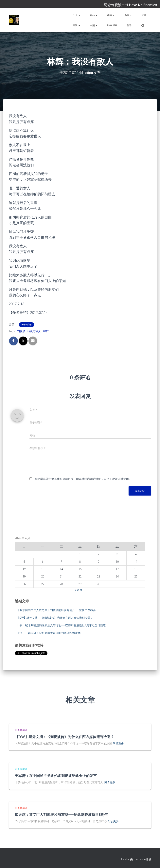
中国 (94, 25)
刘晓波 (21, 331)
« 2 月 (79, 590)
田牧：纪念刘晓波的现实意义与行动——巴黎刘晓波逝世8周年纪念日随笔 (61, 625)
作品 (94, 15)
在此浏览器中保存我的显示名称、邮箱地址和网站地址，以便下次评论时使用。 (83, 479)
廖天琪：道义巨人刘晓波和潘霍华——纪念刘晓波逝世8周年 (61, 814)
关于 (129, 25)
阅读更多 (118, 743)
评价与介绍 (27, 325)
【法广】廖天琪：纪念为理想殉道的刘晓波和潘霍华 (49, 633)
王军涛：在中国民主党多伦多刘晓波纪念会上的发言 (56, 775)
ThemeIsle (139, 859)
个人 (76, 15)
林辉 (46, 331)
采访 (76, 25)
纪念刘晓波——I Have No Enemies (130, 5)
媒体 (111, 15)
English (112, 25)
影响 (128, 15)
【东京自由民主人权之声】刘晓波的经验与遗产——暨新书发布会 (56, 610)
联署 (144, 15)
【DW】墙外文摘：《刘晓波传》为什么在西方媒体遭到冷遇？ (55, 618)
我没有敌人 (34, 331)
